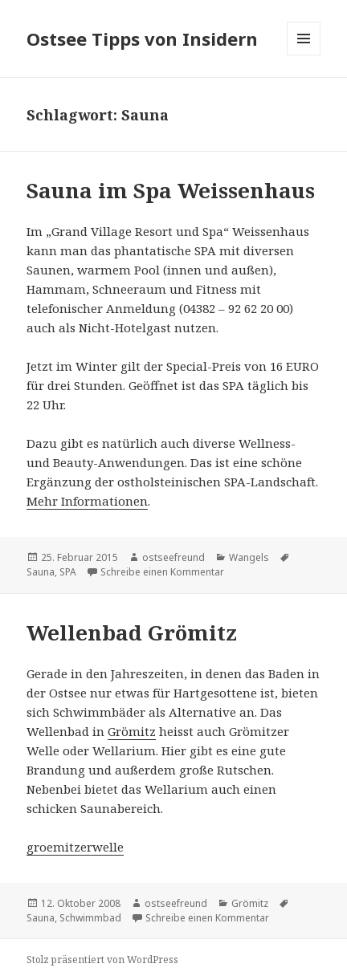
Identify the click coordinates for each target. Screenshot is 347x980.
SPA (68, 572)
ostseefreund (173, 557)
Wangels (249, 557)
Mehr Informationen (87, 501)
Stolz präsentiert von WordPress (102, 960)
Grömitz (132, 731)
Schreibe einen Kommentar (162, 572)
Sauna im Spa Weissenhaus (171, 190)
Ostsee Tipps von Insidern (142, 39)
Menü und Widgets (304, 55)
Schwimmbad (90, 918)
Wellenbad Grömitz (132, 632)
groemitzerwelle (75, 847)
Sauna (41, 572)
